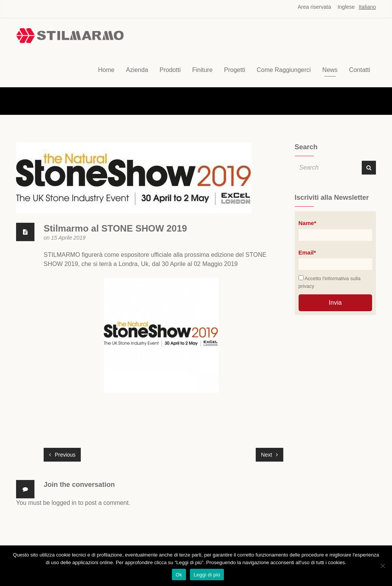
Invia (335, 303)
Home (106, 70)
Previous (62, 455)
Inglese (346, 7)
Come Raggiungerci (283, 70)
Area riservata (314, 7)
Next (269, 455)
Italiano (367, 7)
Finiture (202, 70)
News (330, 70)
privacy (306, 286)
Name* (308, 223)
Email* (307, 252)
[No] (382, 566)
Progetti (234, 70)
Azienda (137, 70)
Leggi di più (207, 575)
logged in (64, 503)
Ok (179, 575)
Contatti (360, 70)
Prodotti (170, 70)
